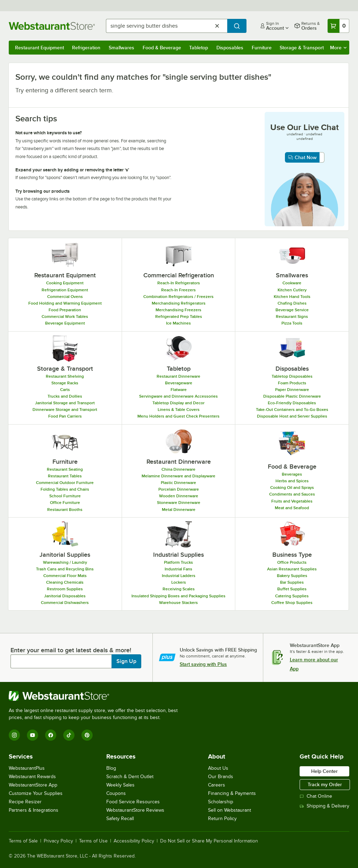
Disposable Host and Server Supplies (292, 416)
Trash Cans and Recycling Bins (65, 569)
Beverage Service (292, 310)
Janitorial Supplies (65, 555)
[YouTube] (33, 735)
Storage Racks (65, 383)
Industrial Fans (178, 569)
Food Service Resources (133, 802)
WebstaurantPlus (27, 768)
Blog (111, 768)
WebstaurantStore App (33, 785)
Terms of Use (93, 841)
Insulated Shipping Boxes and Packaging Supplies (178, 596)
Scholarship (221, 802)
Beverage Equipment (65, 323)
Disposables (230, 48)
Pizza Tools (292, 323)
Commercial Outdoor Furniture (65, 483)
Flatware (179, 390)
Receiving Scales (179, 589)
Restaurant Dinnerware (178, 376)
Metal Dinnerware (179, 510)
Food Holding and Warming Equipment (65, 303)
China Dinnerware (178, 469)
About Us (218, 768)
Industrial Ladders (179, 576)
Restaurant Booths (65, 510)
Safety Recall (120, 819)
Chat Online (316, 796)
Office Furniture (65, 503)
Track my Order (325, 784)
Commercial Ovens (65, 297)
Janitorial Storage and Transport (65, 403)
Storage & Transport (302, 48)
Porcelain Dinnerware (179, 489)
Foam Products (292, 383)
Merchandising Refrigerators (179, 303)
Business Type (292, 555)
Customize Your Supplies (36, 793)
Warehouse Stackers (178, 603)
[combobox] (167, 26)
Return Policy (222, 819)
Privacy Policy (58, 841)
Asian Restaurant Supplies (292, 569)
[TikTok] (69, 735)
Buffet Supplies (292, 589)
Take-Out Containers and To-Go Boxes (292, 410)
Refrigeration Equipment (65, 290)
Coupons (116, 793)
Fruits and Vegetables (292, 501)
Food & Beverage (162, 48)
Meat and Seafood (292, 508)
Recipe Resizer (25, 802)
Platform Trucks (178, 562)
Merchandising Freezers (178, 310)
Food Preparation (65, 310)
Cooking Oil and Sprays (292, 488)
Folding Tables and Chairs (65, 489)
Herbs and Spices (292, 481)
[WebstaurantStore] (96, 696)
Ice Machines (178, 323)
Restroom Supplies (65, 589)
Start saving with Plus (203, 664)
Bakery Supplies (292, 576)
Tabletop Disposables (292, 376)
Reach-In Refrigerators (179, 283)
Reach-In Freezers (178, 290)
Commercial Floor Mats (65, 576)
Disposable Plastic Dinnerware (292, 396)
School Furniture (65, 496)
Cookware (292, 283)
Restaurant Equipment (40, 48)
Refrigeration (86, 48)
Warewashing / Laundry (65, 562)
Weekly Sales (120, 785)
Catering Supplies (292, 596)
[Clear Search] (217, 26)
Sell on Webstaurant (230, 810)
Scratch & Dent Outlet (130, 777)
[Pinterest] (87, 735)
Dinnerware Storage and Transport (65, 410)
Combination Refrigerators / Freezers (178, 297)
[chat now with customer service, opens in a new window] (305, 157)
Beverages (292, 474)
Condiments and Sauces (292, 494)
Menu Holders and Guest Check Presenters (178, 416)
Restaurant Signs (292, 316)
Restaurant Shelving (65, 376)
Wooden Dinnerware (179, 496)
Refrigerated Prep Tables (179, 316)
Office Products (292, 562)
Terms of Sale (23, 841)
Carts (65, 390)
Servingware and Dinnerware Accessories (178, 396)
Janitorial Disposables (65, 596)
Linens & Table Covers (179, 410)
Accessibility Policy (134, 841)
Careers (217, 785)
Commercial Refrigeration (179, 275)
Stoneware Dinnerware (179, 503)
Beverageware (179, 383)
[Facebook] (51, 735)
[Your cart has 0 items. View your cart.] (338, 26)
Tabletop (199, 48)
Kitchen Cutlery (292, 290)
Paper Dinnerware (292, 390)
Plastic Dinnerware (178, 483)
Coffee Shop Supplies (292, 603)
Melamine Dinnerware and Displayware (178, 476)
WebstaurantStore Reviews (135, 810)
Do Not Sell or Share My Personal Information (209, 841)
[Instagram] (14, 735)
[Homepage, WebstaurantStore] (52, 26)
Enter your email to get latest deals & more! (71, 650)
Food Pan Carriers (65, 416)
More (338, 48)
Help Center (324, 771)
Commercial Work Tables (65, 316)
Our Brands (221, 777)
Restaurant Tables (65, 476)
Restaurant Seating (65, 469)
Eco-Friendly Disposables (292, 403)
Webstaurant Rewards (32, 777)
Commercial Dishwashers (65, 603)
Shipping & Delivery (324, 806)
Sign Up (126, 661)
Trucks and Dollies (65, 396)
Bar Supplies (292, 582)
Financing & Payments (232, 793)
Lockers (179, 582)
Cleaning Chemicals (65, 582)
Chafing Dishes (292, 303)
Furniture (262, 48)
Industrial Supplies (178, 555)
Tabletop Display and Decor (178, 403)
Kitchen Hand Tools (292, 297)
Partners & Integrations (34, 810)
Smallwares (121, 48)
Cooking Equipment (65, 283)
